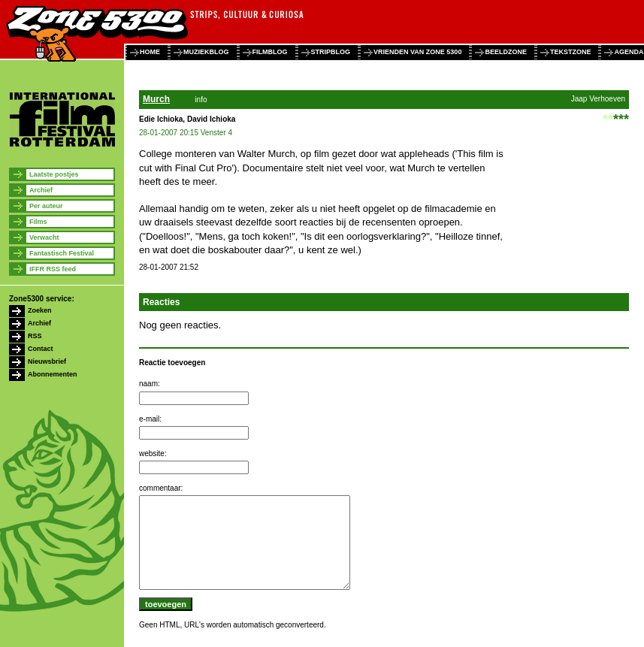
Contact (41, 349)
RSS (35, 336)
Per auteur (46, 206)
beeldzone (506, 52)
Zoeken (40, 310)
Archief (41, 190)
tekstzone (571, 52)
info (201, 100)
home (150, 52)
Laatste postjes (54, 174)
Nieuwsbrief (47, 361)
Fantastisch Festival (62, 253)
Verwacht (44, 237)
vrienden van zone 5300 (417, 52)
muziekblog (206, 52)
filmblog (270, 52)
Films (38, 222)
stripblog (331, 52)
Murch (156, 99)
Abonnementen (53, 374)
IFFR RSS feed (53, 269)
